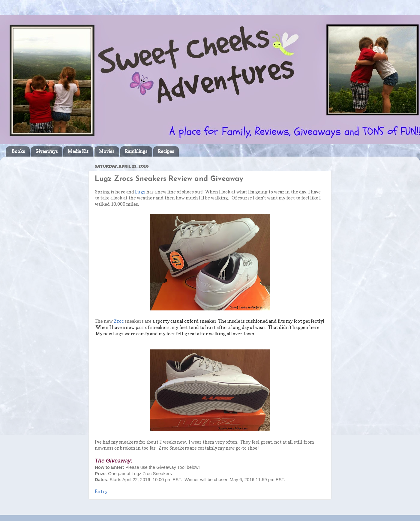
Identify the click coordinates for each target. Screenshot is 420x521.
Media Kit (78, 151)
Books (18, 151)
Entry (101, 492)
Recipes (166, 151)
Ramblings (136, 151)
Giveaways (46, 151)
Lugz (140, 192)
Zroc (119, 321)
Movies (107, 151)
